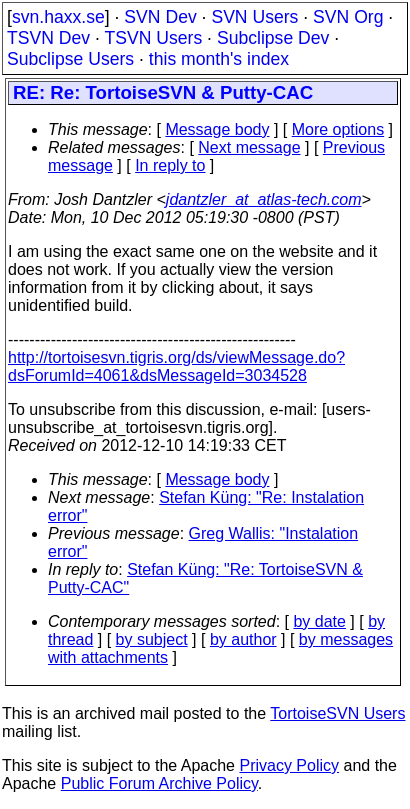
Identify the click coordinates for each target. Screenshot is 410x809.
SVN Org (348, 17)
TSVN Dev (48, 38)
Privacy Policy (289, 765)
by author (243, 639)
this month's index (219, 59)
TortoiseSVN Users (337, 713)
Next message (249, 147)
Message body (217, 129)
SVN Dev (160, 17)
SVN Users (254, 17)
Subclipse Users (70, 59)
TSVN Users (153, 38)
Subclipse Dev (273, 38)
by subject (152, 639)
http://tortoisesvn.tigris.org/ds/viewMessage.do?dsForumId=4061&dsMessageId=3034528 (176, 366)
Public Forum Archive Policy (159, 783)
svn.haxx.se (58, 17)
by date (319, 621)
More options (338, 129)
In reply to (170, 165)
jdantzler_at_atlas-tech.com (264, 199)
